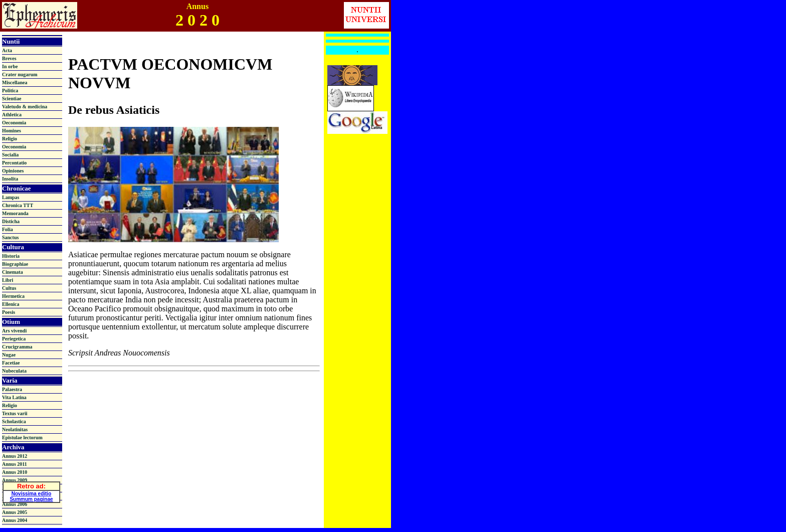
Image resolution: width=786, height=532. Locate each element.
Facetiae (11, 363)
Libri (8, 280)
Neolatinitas (15, 429)
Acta (7, 50)
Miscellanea (15, 82)
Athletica (12, 115)
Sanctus (10, 237)
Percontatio (14, 163)
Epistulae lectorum (22, 437)
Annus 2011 (15, 464)
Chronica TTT (18, 205)
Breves (9, 58)
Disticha (11, 221)
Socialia (10, 155)
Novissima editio (31, 492)
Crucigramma (17, 347)
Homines (12, 131)
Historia (11, 256)
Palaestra (12, 389)
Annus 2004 (15, 520)
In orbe (10, 66)
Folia (8, 229)
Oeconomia (14, 123)
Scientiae (12, 99)
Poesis (9, 312)
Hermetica (13, 296)
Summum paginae (31, 498)
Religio (10, 139)
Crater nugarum (20, 74)
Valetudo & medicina (25, 107)
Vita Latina (14, 397)
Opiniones (13, 171)
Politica (10, 91)
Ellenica (11, 304)
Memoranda (15, 213)
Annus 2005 (15, 512)
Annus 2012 (15, 456)
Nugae (9, 355)
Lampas (11, 197)
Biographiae (15, 264)
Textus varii (15, 413)
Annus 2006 (15, 504)
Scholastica (14, 421)
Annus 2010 (15, 472)
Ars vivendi (14, 331)
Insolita (10, 179)
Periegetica (14, 339)
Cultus (9, 288)
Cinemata (13, 272)
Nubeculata (14, 371)
